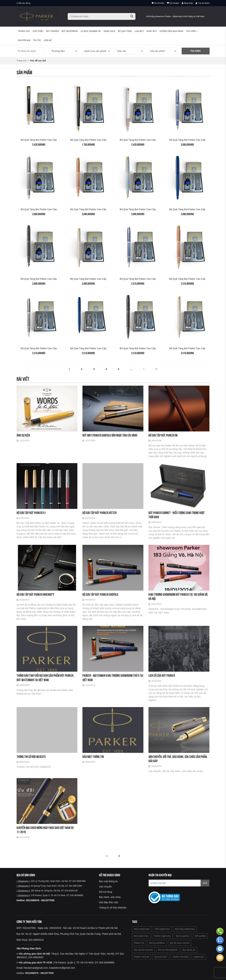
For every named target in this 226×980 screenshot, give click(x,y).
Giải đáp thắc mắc (109, 902)
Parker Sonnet (142, 957)
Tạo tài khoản (203, 3)
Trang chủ (24, 31)
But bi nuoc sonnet (180, 943)
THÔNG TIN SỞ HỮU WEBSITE (31, 757)
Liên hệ (48, 40)
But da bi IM (189, 950)
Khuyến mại (24, 40)
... (131, 369)
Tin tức (37, 40)
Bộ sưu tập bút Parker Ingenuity (35, 594)
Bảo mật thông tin (93, 757)
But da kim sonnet (143, 950)
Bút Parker (52, 31)
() (173, 3)
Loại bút (139, 31)
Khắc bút (152, 31)
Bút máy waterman (185, 929)
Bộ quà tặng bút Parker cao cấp (39, 140)
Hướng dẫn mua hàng (172, 31)
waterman (199, 957)
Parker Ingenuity (162, 936)
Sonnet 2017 (161, 957)
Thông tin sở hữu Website (113, 908)
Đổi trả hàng (106, 892)
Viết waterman (162, 929)
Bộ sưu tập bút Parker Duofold (100, 594)
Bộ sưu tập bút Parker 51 (31, 513)
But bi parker (183, 936)
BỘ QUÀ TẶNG (125, 31)
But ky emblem (157, 943)
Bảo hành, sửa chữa (110, 897)
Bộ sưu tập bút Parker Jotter (99, 513)
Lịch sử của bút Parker (162, 675)
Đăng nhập (187, 3)
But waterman (141, 936)
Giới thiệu (38, 31)
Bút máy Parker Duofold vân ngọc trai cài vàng (110, 435)
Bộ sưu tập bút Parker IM (163, 435)
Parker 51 (139, 943)
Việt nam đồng (24, 3)
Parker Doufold (181, 957)
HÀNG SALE (109, 31)
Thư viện (192, 31)
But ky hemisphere (168, 950)
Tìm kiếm (196, 51)
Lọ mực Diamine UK (91, 31)
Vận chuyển (105, 887)
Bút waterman (70, 31)
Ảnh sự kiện (23, 435)
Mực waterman (142, 929)
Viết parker (200, 936)
